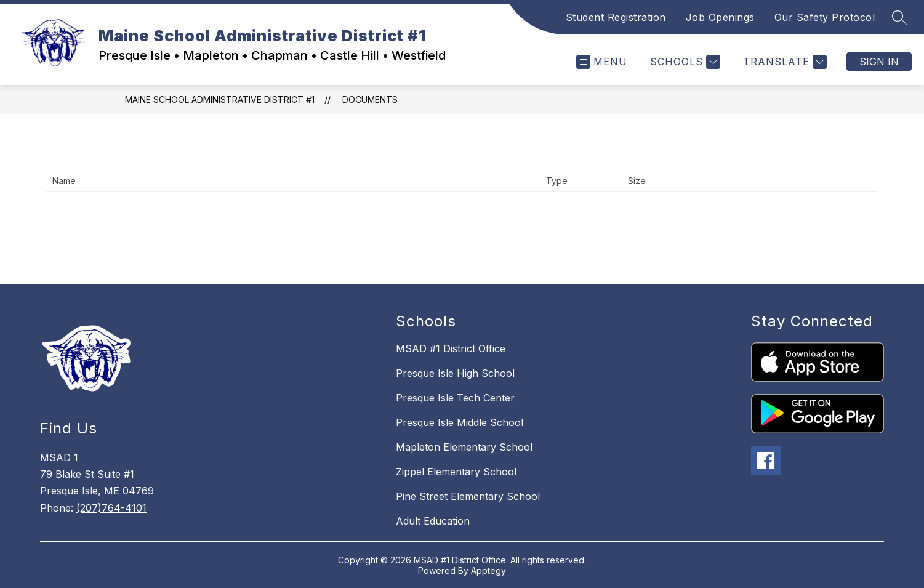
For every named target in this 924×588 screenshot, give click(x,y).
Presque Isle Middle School (460, 422)
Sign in (879, 62)
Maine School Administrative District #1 (220, 99)
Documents (370, 99)
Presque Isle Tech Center (455, 398)
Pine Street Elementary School (468, 496)
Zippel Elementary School (456, 472)
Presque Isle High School (455, 373)
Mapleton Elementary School (464, 447)
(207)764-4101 (111, 508)
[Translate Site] (783, 62)
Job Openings (720, 17)
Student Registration (616, 17)
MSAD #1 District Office (451, 348)
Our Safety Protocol (825, 17)
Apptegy (488, 570)
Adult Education (433, 521)
